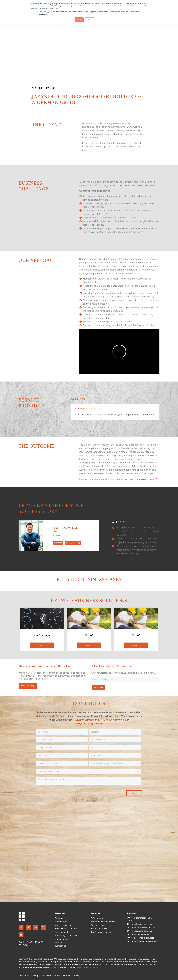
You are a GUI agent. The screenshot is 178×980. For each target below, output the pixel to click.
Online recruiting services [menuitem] (139, 931)
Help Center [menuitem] (24, 976)
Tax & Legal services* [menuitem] (101, 932)
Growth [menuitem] (58, 943)
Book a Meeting (28, 686)
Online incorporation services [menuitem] (141, 928)
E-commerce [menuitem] (61, 922)
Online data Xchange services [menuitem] (142, 941)
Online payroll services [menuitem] (138, 934)
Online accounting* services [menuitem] (141, 938)
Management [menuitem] (61, 939)
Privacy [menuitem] (76, 976)
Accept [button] (79, 20)
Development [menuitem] (61, 932)
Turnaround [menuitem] (60, 946)
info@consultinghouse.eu (89, 724)
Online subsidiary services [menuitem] (140, 924)
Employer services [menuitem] (100, 929)
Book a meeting (73, 543)
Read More (42, 645)
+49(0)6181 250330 (83, 720)
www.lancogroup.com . (144, 479)
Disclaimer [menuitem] (46, 976)
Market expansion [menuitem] (63, 925)
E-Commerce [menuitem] (97, 918)
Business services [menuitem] (99, 925)
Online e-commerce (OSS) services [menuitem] (140, 919)
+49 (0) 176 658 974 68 (112, 720)
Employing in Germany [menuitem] (66, 936)
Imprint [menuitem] (67, 976)
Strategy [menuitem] (59, 918)
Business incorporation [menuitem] (66, 929)
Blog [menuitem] (36, 976)
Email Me (58, 543)
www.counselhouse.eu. (89, 967)
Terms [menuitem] (57, 976)
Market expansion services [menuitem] (104, 922)
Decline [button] (90, 20)
